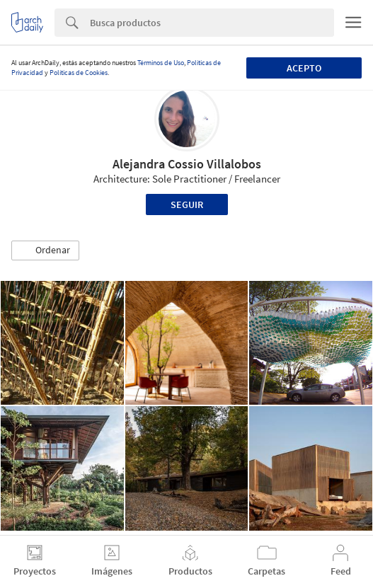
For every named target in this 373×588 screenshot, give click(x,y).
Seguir (187, 204)
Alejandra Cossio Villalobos (187, 164)
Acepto (304, 68)
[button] (45, 250)
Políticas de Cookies (79, 73)
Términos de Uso (161, 63)
